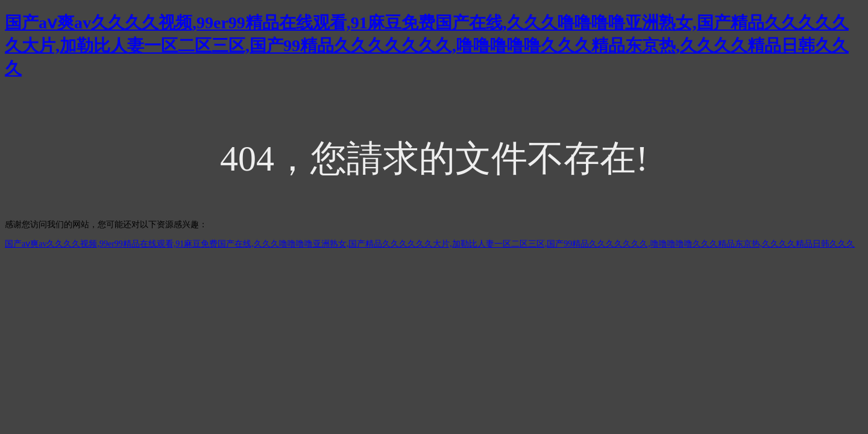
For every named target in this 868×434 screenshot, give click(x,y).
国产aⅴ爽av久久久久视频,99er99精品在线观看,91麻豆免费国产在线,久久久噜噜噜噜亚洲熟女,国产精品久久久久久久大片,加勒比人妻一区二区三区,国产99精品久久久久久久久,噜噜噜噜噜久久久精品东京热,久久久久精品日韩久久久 (427, 46)
